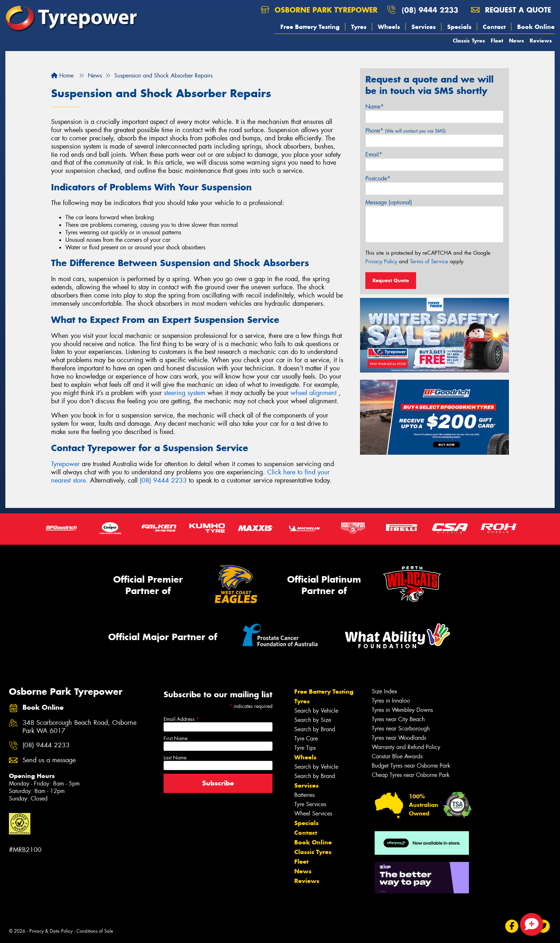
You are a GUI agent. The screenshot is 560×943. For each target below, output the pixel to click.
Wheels (389, 27)
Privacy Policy (381, 261)
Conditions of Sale (95, 931)
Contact (494, 27)
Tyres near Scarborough (401, 729)
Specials (459, 27)
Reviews (541, 41)
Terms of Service (429, 261)
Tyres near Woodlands (399, 738)
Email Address (181, 719)
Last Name (175, 758)
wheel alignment (314, 393)
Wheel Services (313, 814)
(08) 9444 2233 (430, 10)
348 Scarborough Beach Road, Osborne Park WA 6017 (79, 727)
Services (424, 27)
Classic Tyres (469, 41)
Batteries (304, 795)
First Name (176, 738)
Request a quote (511, 10)
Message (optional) (389, 202)
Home (62, 76)
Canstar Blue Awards (397, 756)
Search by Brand (315, 729)
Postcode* (378, 178)
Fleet (497, 41)
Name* (374, 107)
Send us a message (49, 760)
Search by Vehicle (316, 711)
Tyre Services (310, 804)
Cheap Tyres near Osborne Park (411, 775)
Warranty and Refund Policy (406, 747)
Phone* (406, 131)
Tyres (359, 27)
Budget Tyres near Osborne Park (411, 766)
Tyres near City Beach (398, 719)
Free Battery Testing (310, 27)
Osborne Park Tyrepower (319, 10)
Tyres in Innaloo (391, 701)
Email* (374, 154)
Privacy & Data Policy (51, 931)
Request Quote (391, 280)
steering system (185, 393)
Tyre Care (306, 739)
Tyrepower (66, 464)
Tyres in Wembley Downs (402, 710)
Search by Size (313, 720)
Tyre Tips (305, 748)
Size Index (384, 691)
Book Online (536, 27)
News (516, 41)
